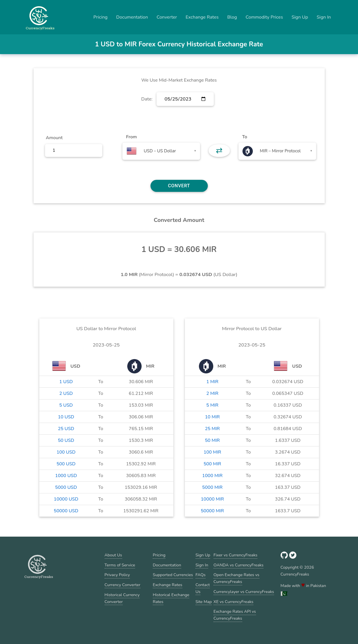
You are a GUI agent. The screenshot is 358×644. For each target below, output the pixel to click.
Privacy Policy (117, 575)
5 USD (66, 405)
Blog (232, 17)
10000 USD (66, 499)
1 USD (66, 382)
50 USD (66, 440)
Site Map (204, 602)
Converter (167, 17)
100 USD (66, 452)
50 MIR (212, 440)
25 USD (66, 429)
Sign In (324, 17)
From (131, 137)
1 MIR (212, 382)
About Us (113, 555)
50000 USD (66, 511)
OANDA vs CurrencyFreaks (238, 565)
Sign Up (300, 17)
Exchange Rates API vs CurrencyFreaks (235, 615)
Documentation (132, 17)
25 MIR (212, 429)
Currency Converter (123, 585)
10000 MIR (213, 499)
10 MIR (212, 417)
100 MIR (212, 452)
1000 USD (66, 476)
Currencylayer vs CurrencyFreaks (244, 592)
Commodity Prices (264, 17)
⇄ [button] (219, 151)
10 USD (66, 417)
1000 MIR (212, 476)
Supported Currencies (173, 575)
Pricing (101, 17)
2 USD (66, 393)
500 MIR (212, 464)
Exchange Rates (202, 17)
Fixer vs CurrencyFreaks (235, 555)
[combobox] (161, 151)
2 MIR (212, 393)
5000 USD (66, 487)
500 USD (66, 464)
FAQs (200, 575)
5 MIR (212, 405)
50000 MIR (213, 511)
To (245, 137)
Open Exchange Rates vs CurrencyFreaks (236, 578)
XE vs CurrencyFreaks (233, 602)
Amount (54, 138)
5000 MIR (212, 487)
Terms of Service (120, 565)
